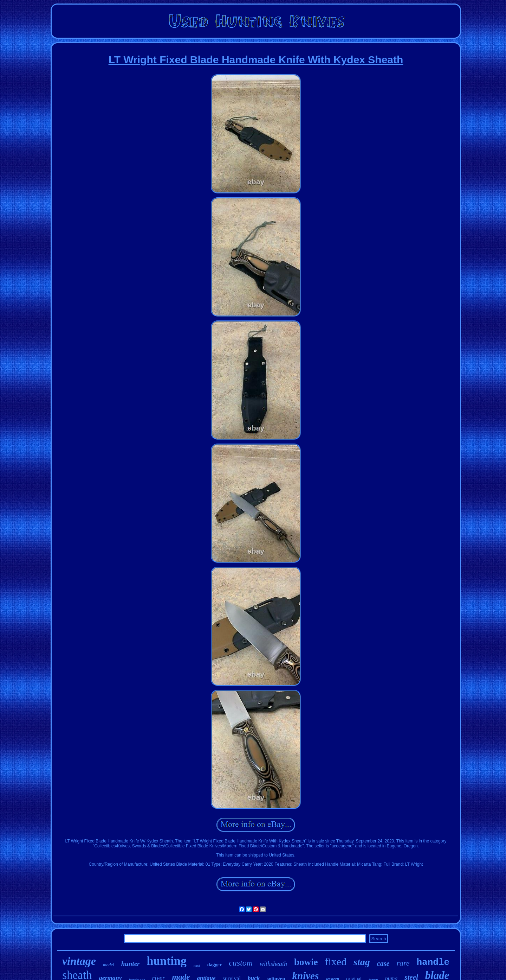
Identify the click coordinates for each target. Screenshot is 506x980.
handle (433, 962)
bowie (306, 962)
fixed (336, 962)
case (383, 963)
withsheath (273, 964)
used (197, 966)
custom (241, 963)
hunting (166, 961)
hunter (131, 964)
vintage (79, 961)
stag (362, 962)
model (109, 965)
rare (403, 963)
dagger (215, 965)
